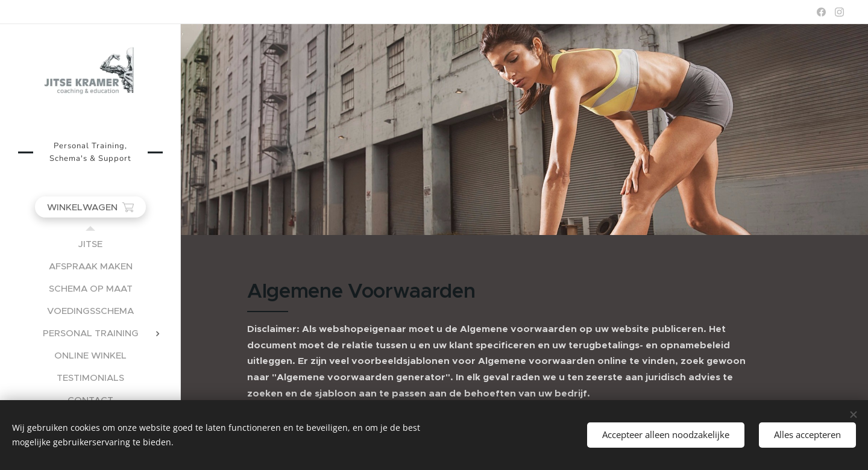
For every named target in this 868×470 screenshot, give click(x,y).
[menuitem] (90, 244)
